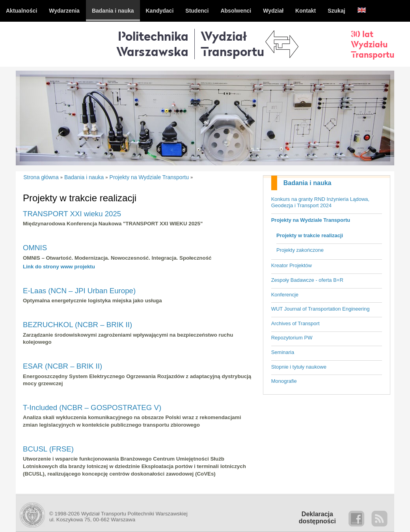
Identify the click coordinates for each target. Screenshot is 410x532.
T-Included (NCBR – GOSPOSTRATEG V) (92, 407)
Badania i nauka (307, 183)
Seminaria (283, 352)
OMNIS (35, 248)
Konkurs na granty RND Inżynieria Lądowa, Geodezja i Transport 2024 (320, 202)
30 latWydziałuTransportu (373, 44)
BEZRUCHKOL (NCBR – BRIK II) (77, 325)
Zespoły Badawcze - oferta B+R (307, 280)
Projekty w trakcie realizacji (310, 235)
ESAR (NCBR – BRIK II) (62, 366)
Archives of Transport (295, 323)
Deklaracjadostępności (317, 518)
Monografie (284, 381)
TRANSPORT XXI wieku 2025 (72, 214)
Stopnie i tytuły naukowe (299, 367)
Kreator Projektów (292, 265)
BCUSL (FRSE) (48, 449)
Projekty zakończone (300, 250)
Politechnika (152, 44)
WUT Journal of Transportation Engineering (321, 309)
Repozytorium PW (292, 338)
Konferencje (285, 295)
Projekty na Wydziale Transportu (311, 220)
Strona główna (41, 177)
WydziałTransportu (232, 44)
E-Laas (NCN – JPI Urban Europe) (79, 291)
